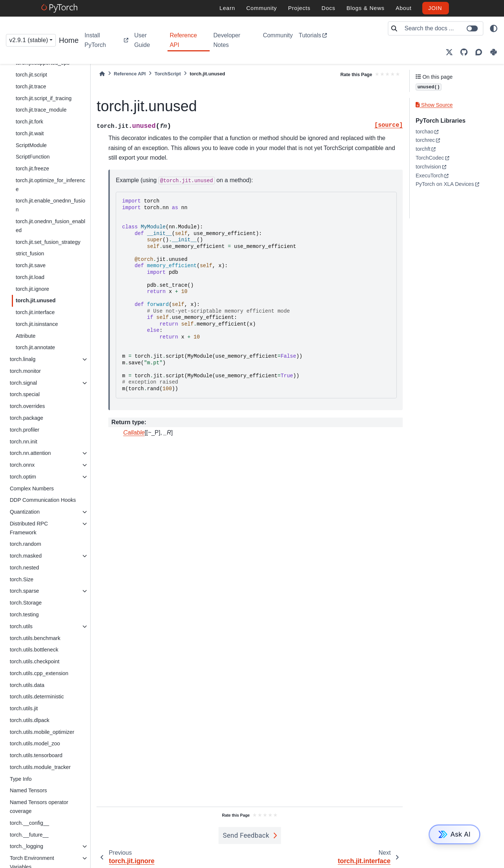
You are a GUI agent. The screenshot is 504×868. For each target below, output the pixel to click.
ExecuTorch (429, 176)
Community (278, 35)
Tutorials (310, 35)
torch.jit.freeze (32, 169)
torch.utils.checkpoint (34, 661)
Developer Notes (227, 40)
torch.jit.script (31, 75)
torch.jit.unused (35, 300)
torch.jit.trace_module (41, 110)
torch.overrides (27, 406)
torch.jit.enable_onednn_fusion (50, 205)
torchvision (428, 167)
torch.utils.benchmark (35, 638)
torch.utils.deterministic (37, 697)
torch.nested (24, 568)
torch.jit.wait (30, 133)
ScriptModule (31, 145)
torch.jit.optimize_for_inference (50, 185)
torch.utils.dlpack (29, 720)
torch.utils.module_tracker (40, 767)
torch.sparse (24, 591)
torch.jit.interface (35, 312)
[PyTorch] (60, 8)
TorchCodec (430, 158)
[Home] (102, 74)
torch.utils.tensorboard (36, 755)
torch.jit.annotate (35, 347)
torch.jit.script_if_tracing (43, 98)
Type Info (21, 779)
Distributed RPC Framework (29, 528)
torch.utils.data (27, 685)
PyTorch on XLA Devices (445, 184)
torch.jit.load (30, 277)
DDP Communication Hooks (43, 500)
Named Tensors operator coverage (39, 807)
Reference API (183, 40)
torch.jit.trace (31, 86)
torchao (424, 132)
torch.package (26, 418)
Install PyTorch (95, 40)
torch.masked (26, 556)
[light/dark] (494, 28)
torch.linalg (23, 359)
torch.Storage (26, 603)
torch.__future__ (29, 835)
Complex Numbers (32, 489)
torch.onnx (22, 465)
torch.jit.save (31, 265)
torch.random (25, 544)
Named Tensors (28, 790)
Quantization (25, 512)
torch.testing (24, 615)
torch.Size (21, 579)
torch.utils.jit (24, 708)
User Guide (142, 40)
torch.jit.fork (29, 122)
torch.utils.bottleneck (34, 650)
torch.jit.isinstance (37, 324)
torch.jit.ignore (32, 289)
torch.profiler (24, 430)
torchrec (425, 140)
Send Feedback (246, 835)
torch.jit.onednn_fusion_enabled (50, 226)
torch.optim (23, 477)
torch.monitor (25, 371)
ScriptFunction (33, 157)
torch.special (25, 394)
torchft (423, 149)
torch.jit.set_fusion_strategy (48, 242)
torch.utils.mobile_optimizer (42, 732)
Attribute (26, 336)
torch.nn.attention (30, 453)
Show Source (434, 105)
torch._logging (26, 846)
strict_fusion (30, 253)
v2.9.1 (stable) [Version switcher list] (29, 40)
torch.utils (21, 626)
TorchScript (168, 74)
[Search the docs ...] (442, 28)
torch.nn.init (23, 442)
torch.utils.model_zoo (35, 743)
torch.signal (23, 383)
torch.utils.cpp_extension (39, 673)
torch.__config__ (29, 823)
